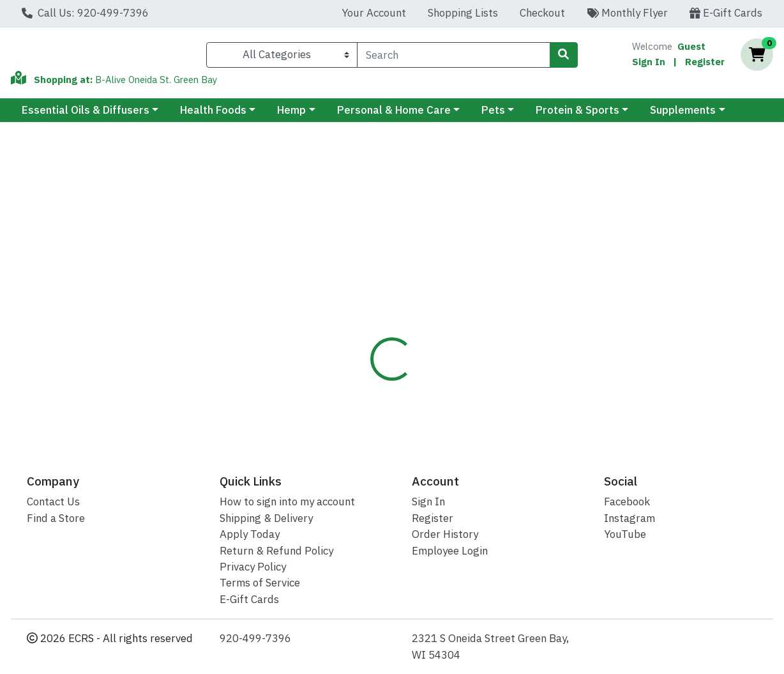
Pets (493, 116)
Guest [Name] (691, 49)
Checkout (542, 13)
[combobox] (453, 57)
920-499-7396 (255, 638)
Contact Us (53, 502)
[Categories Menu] (282, 57)
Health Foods (213, 116)
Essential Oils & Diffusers (86, 116)
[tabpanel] (555, 359)
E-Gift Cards (726, 13)
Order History (445, 534)
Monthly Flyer (627, 13)
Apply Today (250, 534)
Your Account (374, 13)
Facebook (627, 502)
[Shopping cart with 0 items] (757, 58)
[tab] (365, 274)
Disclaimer (429, 274)
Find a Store (56, 518)
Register (705, 64)
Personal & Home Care (394, 116)
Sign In (649, 64)
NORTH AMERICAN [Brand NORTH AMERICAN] (505, 339)
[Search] (453, 57)
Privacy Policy (253, 567)
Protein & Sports (577, 116)
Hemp (291, 116)
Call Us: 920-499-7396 (85, 13)
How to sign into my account (287, 502)
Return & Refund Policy (276, 551)
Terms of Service (260, 583)
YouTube (625, 534)
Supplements (683, 116)
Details (365, 274)
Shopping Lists (463, 13)
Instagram (629, 518)
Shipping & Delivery (266, 518)
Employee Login (450, 551)
